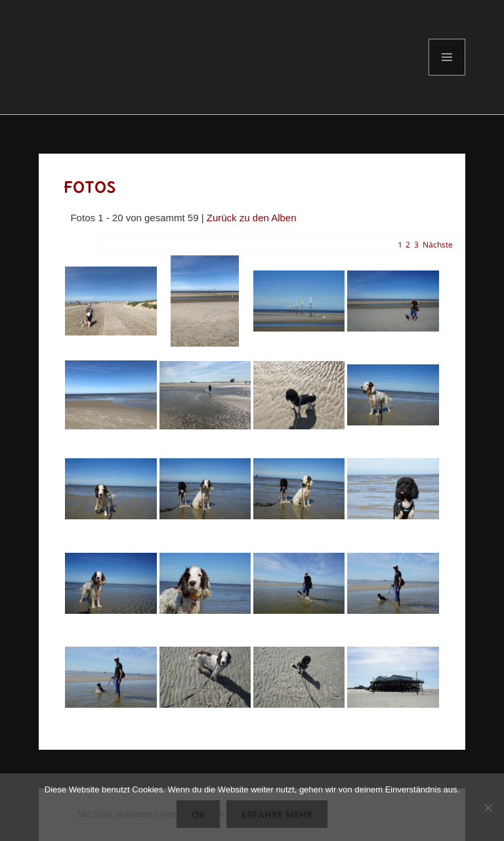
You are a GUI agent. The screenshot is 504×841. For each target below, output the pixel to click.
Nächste (438, 245)
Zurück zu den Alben (252, 218)
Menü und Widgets (447, 75)
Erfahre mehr (277, 814)
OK (198, 814)
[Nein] (488, 808)
